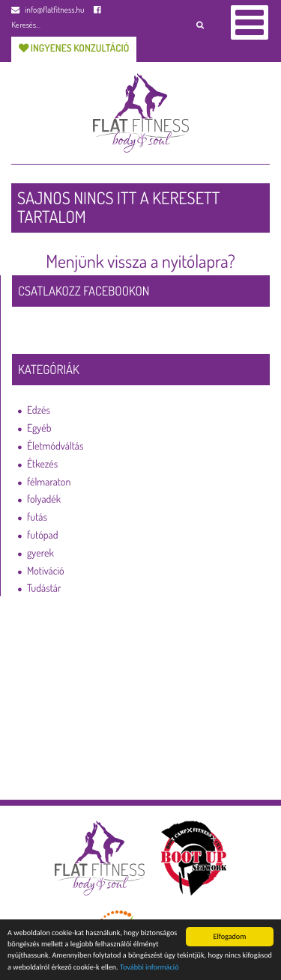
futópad (42, 535)
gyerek (40, 553)
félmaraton (49, 482)
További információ (149, 969)
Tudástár (44, 588)
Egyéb (39, 428)
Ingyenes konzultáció (74, 48)
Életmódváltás (55, 446)
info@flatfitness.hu (48, 9)
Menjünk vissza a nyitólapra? (140, 261)
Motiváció (46, 571)
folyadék (44, 499)
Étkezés (42, 464)
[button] (200, 24)
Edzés (39, 410)
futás (37, 517)
